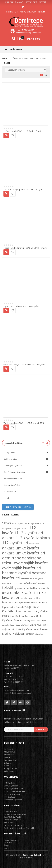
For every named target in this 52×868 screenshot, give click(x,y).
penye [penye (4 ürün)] (21, 583)
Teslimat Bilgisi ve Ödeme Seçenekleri (20, 828)
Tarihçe (7, 757)
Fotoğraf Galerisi (11, 768)
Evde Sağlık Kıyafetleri (26, 466)
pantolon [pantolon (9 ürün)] (7, 583)
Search (14, 39)
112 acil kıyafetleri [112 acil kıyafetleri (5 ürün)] (32, 523)
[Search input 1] (22, 443)
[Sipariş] (25, 70)
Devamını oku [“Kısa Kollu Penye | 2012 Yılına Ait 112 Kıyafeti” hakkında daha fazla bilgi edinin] (6, 194)
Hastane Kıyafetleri (12, 485)
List (45, 75)
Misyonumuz (10, 752)
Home (5, 58)
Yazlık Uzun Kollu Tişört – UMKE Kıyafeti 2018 (24, 423)
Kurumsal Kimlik (11, 760)
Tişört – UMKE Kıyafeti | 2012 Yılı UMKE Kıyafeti (25, 248)
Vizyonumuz (9, 755)
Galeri (7, 766)
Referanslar (32, 2)
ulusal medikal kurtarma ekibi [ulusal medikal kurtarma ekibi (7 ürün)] (34, 588)
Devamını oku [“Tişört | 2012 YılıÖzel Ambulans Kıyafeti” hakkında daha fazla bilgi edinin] (6, 311)
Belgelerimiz (9, 763)
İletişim (41, 12)
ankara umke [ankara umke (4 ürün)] (34, 544)
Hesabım (32, 12)
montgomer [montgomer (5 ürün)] (38, 579)
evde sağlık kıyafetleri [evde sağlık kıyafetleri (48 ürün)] (22, 568)
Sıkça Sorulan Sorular (13, 825)
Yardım (7, 848)
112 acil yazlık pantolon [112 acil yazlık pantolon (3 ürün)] (20, 529)
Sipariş (43, 2)
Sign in (10, 12)
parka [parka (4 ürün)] (15, 583)
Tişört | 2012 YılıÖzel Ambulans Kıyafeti (21, 306)
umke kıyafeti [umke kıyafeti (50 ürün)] (22, 592)
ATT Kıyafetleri (10, 492)
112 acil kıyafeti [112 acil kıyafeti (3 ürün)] (18, 524)
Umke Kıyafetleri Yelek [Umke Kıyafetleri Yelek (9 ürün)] (27, 629)
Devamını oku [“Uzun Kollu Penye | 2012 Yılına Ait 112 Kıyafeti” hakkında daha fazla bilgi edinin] (6, 369)
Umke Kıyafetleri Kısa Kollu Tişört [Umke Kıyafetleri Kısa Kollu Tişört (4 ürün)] (27, 603)
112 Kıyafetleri (26, 453)
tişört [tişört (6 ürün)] (16, 588)
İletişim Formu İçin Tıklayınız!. (18, 507)
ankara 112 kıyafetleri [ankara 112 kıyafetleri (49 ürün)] (26, 540)
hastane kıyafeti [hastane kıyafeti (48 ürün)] (17, 573)
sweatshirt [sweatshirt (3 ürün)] (41, 583)
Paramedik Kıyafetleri (13, 479)
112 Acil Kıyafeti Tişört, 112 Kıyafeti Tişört (22, 131)
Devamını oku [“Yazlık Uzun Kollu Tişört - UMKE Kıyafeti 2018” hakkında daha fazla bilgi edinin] (6, 427)
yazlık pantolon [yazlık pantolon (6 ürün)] (27, 634)
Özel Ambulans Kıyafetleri (26, 472)
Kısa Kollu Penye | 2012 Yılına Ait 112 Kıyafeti (24, 190)
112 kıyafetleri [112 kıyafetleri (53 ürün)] (30, 533)
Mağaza (20, 2)
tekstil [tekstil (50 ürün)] (8, 587)
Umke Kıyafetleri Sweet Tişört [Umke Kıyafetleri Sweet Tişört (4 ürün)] (35, 621)
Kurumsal (10, 2)
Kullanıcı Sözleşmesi (13, 820)
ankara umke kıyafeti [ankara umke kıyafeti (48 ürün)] (21, 548)
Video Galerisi (10, 771)
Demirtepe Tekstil (32, 855)
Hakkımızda (9, 749)
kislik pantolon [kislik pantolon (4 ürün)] (26, 579)
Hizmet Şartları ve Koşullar (15, 814)
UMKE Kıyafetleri (26, 459)
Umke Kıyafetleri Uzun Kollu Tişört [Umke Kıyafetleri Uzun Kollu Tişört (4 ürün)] (16, 625)
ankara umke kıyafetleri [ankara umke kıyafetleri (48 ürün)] (24, 553)
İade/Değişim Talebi (12, 817)
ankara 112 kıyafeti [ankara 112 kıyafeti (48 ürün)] (19, 538)
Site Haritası (21, 12)
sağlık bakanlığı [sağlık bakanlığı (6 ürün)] (30, 583)
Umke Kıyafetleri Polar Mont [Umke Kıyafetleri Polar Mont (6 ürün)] (22, 616)
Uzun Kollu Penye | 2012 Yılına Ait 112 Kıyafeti (24, 365)
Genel (6, 498)
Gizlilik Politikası (11, 811)
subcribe (41, 730)
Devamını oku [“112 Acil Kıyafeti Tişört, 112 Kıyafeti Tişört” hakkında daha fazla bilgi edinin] (6, 135)
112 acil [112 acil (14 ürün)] (7, 523)
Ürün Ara (8, 843)
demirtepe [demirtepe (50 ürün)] (12, 558)
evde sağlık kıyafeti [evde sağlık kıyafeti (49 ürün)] (31, 563)
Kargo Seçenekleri (12, 840)
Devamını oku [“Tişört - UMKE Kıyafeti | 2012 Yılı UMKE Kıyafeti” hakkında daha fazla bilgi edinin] (6, 252)
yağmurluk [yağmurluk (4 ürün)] (39, 634)
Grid (41, 75)
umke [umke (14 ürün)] (6, 593)
